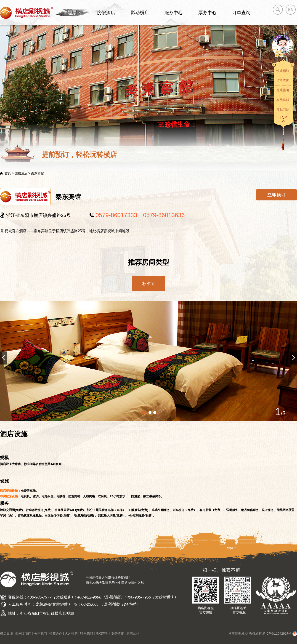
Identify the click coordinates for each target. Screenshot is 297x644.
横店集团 (6, 633)
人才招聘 (71, 633)
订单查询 (241, 13)
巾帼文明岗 (23, 633)
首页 (8, 173)
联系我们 (87, 633)
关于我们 (40, 633)
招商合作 (56, 633)
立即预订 (276, 195)
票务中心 (207, 13)
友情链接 (117, 633)
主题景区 (72, 13)
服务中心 (174, 13)
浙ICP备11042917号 (277, 633)
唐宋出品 (133, 633)
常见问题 (283, 109)
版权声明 (102, 633)
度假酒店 (106, 13)
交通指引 (283, 90)
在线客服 (283, 100)
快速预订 (283, 71)
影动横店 (140, 13)
